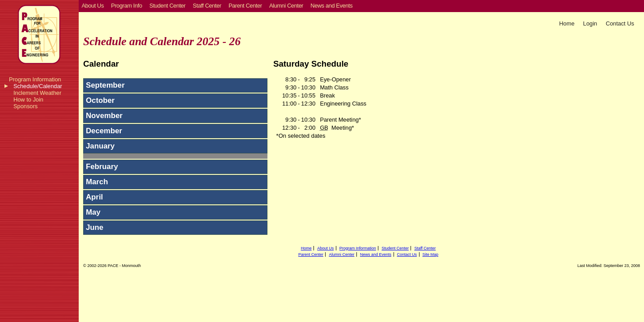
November (104, 116)
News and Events (376, 254)
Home (567, 23)
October (100, 100)
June (95, 227)
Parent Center (311, 254)
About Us (325, 248)
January (100, 146)
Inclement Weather (37, 93)
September (105, 85)
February (102, 167)
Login (590, 23)
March (97, 182)
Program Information (35, 79)
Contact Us (620, 23)
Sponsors (25, 106)
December (104, 131)
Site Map (431, 254)
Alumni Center (341, 254)
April (94, 197)
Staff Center (425, 248)
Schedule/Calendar (38, 86)
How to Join (28, 100)
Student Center (395, 248)
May (93, 212)
